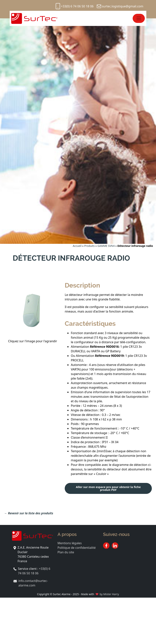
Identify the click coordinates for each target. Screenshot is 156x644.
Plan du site (66, 552)
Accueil (77, 246)
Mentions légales (70, 543)
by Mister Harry (109, 594)
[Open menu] (139, 18)
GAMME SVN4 (106, 246)
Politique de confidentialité (77, 548)
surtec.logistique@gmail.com (123, 6)
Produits (89, 246)
